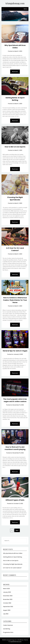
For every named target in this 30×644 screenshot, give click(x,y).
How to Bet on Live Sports (15, 147)
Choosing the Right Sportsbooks (13, 564)
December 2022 (8, 596)
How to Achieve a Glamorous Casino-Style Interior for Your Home (15, 300)
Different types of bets (15, 500)
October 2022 (7, 603)
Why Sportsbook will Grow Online (13, 553)
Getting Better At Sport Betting (13, 557)
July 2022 (6, 614)
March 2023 (6, 589)
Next (17, 530)
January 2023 (7, 592)
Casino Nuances (8, 625)
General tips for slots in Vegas (15, 351)
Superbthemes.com (16, 642)
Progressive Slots (8, 632)
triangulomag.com (15, 3)
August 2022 (7, 610)
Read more (15, 72)
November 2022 (8, 599)
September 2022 (8, 607)
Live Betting (7, 629)
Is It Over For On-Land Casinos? (12, 568)
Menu (25, 9)
